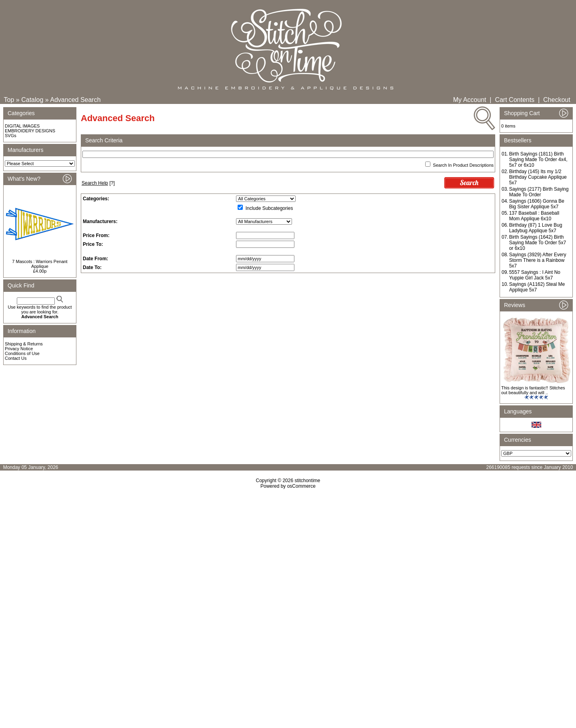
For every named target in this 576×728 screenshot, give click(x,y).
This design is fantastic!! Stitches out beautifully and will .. (533, 390)
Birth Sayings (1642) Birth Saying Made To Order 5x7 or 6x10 (538, 243)
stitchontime (307, 481)
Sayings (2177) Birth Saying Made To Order (539, 192)
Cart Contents (515, 100)
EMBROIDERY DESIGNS (30, 131)
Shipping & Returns (24, 344)
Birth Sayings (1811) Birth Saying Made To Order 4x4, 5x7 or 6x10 (538, 160)
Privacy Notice (19, 349)
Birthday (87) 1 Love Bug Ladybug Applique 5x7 (536, 228)
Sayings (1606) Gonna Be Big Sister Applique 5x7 (537, 204)
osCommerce (301, 486)
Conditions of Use (22, 353)
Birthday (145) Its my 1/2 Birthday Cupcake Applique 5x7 (538, 177)
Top (9, 100)
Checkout (557, 100)
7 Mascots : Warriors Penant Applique (40, 264)
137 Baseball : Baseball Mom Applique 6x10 (534, 216)
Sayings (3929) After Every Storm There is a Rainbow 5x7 (538, 260)
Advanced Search (75, 100)
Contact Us (16, 358)
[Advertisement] (288, 558)
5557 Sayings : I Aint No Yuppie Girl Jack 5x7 (535, 275)
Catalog (32, 100)
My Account (470, 100)
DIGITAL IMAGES (22, 126)
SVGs (11, 136)
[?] (98, 183)
